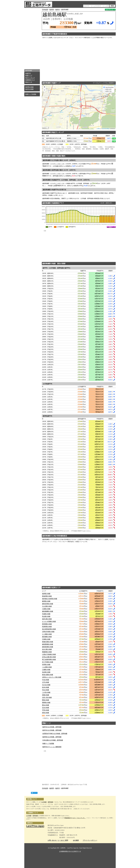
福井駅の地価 (46, 594)
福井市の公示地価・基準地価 (52, 727)
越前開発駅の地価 (48, 644)
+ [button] (44, 87)
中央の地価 (45, 680)
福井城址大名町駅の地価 (50, 599)
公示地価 (44, 802)
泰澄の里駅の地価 (48, 675)
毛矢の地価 (45, 690)
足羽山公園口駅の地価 (49, 657)
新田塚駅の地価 (47, 637)
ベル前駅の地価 (47, 667)
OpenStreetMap (106, 129)
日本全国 (45, 10)
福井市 (58, 10)
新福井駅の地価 (47, 596)
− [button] (44, 90)
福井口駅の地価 (47, 619)
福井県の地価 (29, 87)
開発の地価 (45, 700)
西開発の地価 (46, 703)
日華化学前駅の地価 (48, 632)
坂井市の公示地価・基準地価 (52, 730)
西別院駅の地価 (47, 624)
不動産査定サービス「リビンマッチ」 (75, 818)
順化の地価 (45, 705)
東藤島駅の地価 (47, 652)
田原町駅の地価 (47, 627)
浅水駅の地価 (46, 672)
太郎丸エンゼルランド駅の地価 (52, 677)
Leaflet (98, 129)
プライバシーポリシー (90, 840)
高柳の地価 (45, 695)
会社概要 (76, 840)
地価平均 (28, 73)
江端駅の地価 (46, 670)
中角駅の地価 (46, 639)
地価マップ (29, 76)
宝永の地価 (45, 708)
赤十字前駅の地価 (48, 662)
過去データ (29, 82)
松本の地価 (45, 687)
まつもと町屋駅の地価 (49, 621)
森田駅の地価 (46, 601)
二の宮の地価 (46, 692)
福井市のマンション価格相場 (52, 747)
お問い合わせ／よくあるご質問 (58, 840)
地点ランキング (30, 78)
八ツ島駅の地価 (47, 634)
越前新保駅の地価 (48, 647)
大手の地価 (45, 682)
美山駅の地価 (46, 616)
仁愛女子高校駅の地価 (49, 654)
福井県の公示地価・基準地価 (52, 737)
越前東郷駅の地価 (48, 611)
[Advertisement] (32, 38)
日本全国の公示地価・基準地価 (53, 740)
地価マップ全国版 (31, 94)
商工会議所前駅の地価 (49, 659)
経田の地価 (45, 713)
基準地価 (50, 802)
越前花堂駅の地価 (48, 604)
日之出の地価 (46, 685)
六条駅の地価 (46, 609)
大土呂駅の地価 (47, 606)
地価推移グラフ (30, 80)
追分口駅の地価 (47, 649)
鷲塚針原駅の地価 (48, 642)
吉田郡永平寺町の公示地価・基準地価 (55, 734)
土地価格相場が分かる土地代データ (70, 851)
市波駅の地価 (46, 614)
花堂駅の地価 (46, 665)
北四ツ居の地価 (47, 697)
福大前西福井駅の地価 (49, 629)
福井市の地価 (29, 89)
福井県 (52, 10)
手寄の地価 (45, 710)
